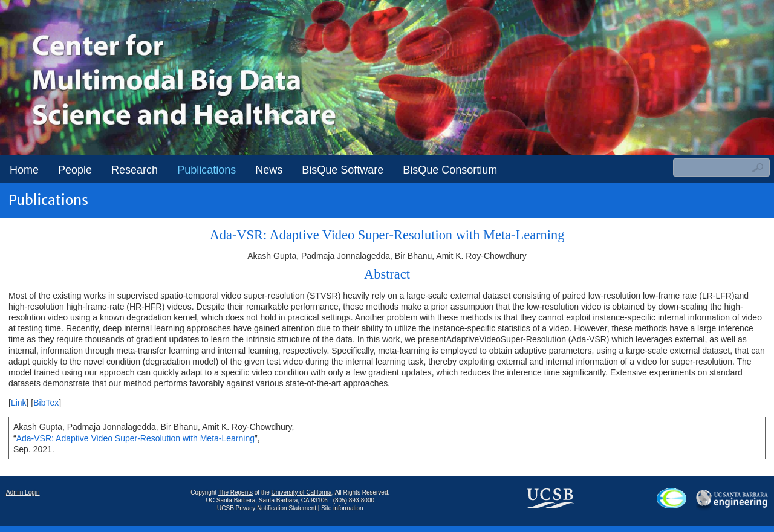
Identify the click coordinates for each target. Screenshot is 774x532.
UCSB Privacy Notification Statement (267, 508)
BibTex (46, 403)
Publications (207, 170)
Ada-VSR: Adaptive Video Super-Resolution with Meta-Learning (135, 438)
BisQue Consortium (450, 170)
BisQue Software (343, 170)
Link (19, 403)
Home (24, 170)
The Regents (236, 492)
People (75, 170)
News (269, 170)
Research (135, 170)
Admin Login (23, 492)
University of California (302, 492)
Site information (342, 508)
